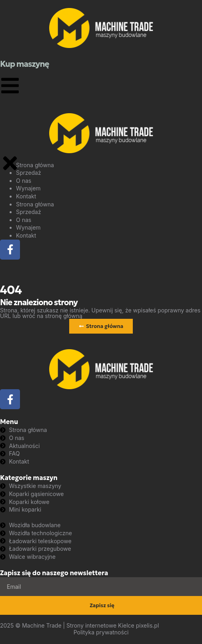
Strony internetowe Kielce (100, 625)
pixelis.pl (148, 625)
